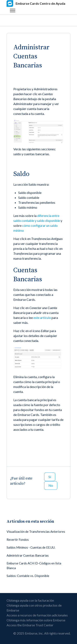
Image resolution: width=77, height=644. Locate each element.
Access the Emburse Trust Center (30, 625)
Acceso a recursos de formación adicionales (37, 615)
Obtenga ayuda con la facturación (30, 600)
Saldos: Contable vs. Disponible (28, 576)
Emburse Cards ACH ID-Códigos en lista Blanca (34, 566)
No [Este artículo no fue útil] (51, 485)
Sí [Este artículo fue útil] (50, 477)
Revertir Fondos (18, 540)
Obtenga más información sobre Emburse (36, 620)
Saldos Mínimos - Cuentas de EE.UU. (31, 547)
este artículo (42, 318)
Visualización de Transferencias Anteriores (36, 532)
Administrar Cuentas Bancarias (28, 555)
